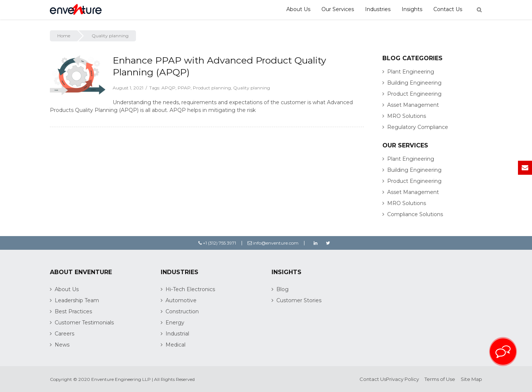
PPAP (184, 88)
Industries (378, 9)
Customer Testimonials (84, 323)
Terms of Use (440, 379)
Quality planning (252, 88)
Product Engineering (414, 94)
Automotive (181, 300)
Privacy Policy (403, 379)
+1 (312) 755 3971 (217, 243)
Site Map (471, 379)
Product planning (212, 88)
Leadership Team (77, 300)
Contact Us (448, 9)
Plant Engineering (411, 72)
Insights (412, 9)
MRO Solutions (407, 116)
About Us (298, 9)
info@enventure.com (273, 243)
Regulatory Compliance (418, 127)
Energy (175, 323)
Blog (282, 289)
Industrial (177, 334)
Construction (182, 311)
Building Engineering (414, 83)
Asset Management (413, 105)
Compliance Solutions (415, 214)
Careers (64, 334)
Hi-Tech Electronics (190, 289)
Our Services (338, 9)
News (62, 345)
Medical (175, 345)
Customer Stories (299, 300)
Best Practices (73, 311)
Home (64, 36)
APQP (168, 88)
